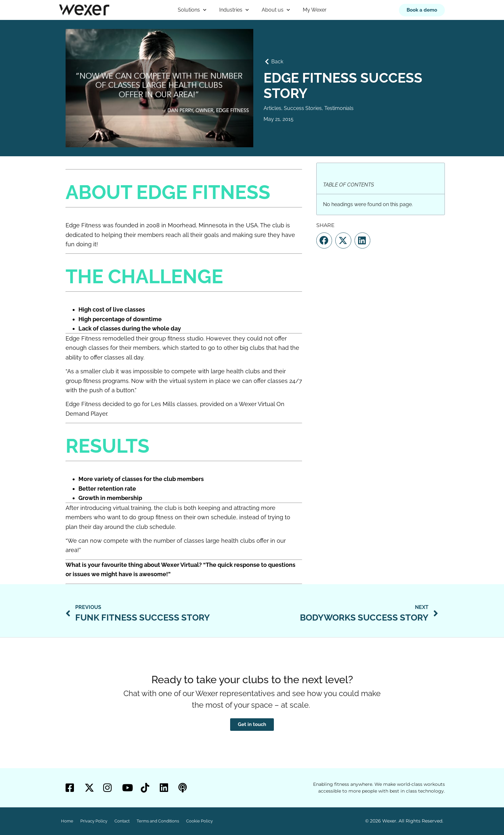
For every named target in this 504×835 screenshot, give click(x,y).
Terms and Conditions (158, 821)
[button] (324, 241)
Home (67, 821)
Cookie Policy (199, 821)
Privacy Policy (94, 821)
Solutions (192, 10)
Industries (234, 10)
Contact (122, 821)
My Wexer (315, 10)
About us (276, 10)
